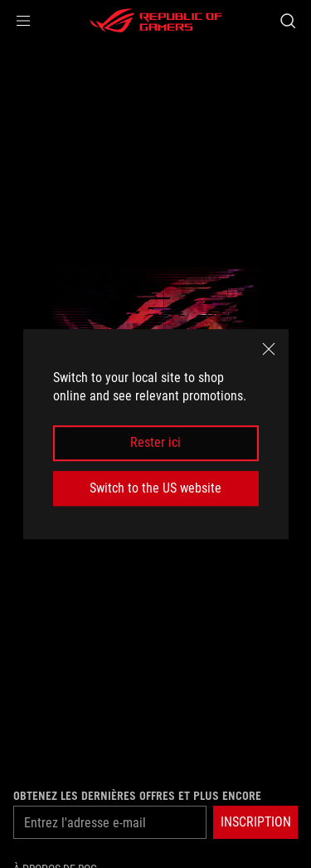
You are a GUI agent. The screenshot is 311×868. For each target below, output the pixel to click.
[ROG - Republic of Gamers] (156, 21)
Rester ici (155, 443)
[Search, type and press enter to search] (287, 21)
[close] (269, 349)
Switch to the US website (155, 488)
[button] (23, 21)
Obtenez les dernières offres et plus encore (137, 796)
